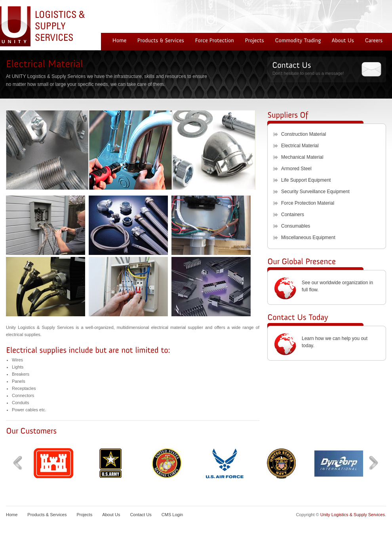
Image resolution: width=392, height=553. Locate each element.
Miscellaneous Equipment (308, 238)
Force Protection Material (308, 203)
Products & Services (47, 515)
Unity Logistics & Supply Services (353, 515)
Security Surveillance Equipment (315, 192)
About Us (111, 515)
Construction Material (304, 134)
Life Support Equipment (306, 180)
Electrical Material (300, 146)
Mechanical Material (302, 157)
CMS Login (172, 515)
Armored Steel (296, 169)
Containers (293, 215)
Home (12, 515)
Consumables (296, 226)
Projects (84, 515)
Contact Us (141, 515)
